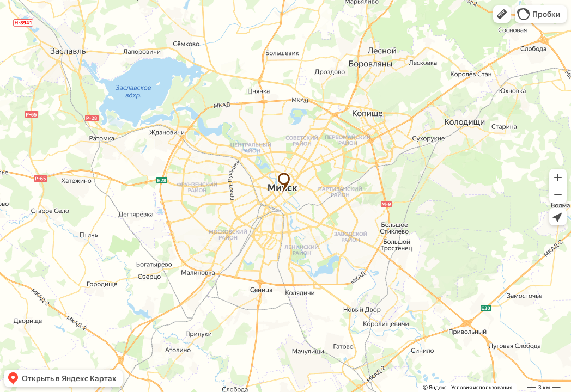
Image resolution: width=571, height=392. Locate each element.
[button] (502, 14)
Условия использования (482, 387)
